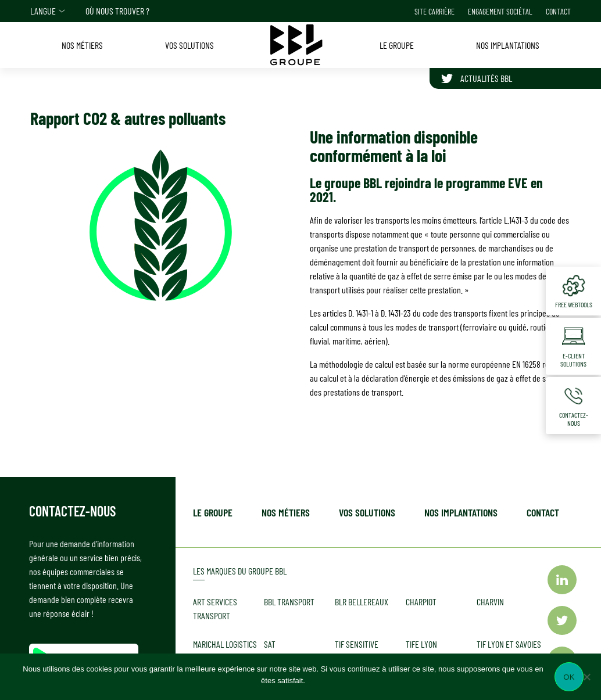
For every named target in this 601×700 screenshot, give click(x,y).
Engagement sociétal (500, 11)
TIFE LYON (421, 644)
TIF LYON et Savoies (509, 644)
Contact (558, 11)
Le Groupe (213, 512)
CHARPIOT (421, 602)
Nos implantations (461, 512)
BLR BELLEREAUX (362, 602)
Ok (569, 677)
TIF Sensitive (357, 644)
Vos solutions (367, 512)
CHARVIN (490, 602)
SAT (270, 644)
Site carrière (434, 11)
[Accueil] (296, 45)
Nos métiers (286, 512)
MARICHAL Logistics (225, 644)
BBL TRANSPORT (289, 602)
